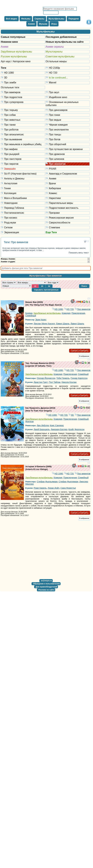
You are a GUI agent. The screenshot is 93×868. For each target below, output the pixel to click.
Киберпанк (68, 188)
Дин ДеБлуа (43, 425)
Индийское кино (68, 97)
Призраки (68, 213)
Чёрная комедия (68, 125)
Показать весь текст (79, 253)
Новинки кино (9, 42)
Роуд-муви (23, 222)
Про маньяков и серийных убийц (23, 144)
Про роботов (23, 129)
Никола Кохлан (69, 382)
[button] (84, 286)
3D (23, 77)
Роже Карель (40, 488)
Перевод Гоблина (23, 208)
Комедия (66, 313)
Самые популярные (13, 37)
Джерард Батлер (59, 429)
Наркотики (68, 198)
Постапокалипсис (23, 213)
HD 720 (68, 73)
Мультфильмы (46, 32)
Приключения (78, 313)
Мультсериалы (54, 52)
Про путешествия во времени (68, 149)
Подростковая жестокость (68, 208)
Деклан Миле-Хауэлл (44, 324)
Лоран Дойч (54, 488)
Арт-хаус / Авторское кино (16, 61)
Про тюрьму (23, 110)
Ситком (23, 227)
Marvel (68, 82)
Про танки (23, 125)
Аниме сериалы (55, 47)
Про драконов (68, 154)
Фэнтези (30, 421)
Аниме (5, 47)
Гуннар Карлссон (79, 378)
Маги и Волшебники (23, 198)
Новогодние (23, 203)
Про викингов (68, 164)
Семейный (31, 316)
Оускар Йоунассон (46, 378)
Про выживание (23, 139)
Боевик (29, 313)
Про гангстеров (23, 159)
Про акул (68, 92)
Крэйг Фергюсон (76, 429)
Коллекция (23, 193)
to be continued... (68, 77)
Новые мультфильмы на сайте (65, 42)
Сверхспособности (68, 222)
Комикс (68, 193)
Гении (23, 188)
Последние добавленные (61, 37)
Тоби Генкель (63, 378)
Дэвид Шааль (63, 324)
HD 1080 (23, 73)
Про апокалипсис (23, 134)
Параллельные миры (68, 203)
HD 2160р (68, 68)
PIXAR (68, 169)
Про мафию (23, 149)
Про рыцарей (23, 154)
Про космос (23, 218)
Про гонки (68, 115)
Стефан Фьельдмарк (47, 482)
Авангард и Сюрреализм (68, 173)
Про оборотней (68, 144)
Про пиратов (23, 164)
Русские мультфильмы (14, 57)
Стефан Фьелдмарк (68, 482)
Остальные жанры (56, 61)
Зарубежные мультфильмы (16, 52)
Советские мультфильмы (60, 57)
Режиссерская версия (68, 218)
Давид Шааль (77, 324)
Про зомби (23, 82)
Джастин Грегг (41, 382)
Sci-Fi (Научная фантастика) (23, 173)
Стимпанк (68, 227)
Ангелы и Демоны (23, 178)
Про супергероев (23, 102)
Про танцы (68, 134)
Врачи (68, 183)
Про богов (68, 139)
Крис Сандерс (57, 425)
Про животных (23, 120)
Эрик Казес (41, 320)
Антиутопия (23, 183)
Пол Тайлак (55, 382)
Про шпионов (68, 159)
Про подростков (23, 97)
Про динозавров (68, 110)
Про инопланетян (68, 129)
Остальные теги (10, 87)
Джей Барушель (42, 429)
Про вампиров (23, 92)
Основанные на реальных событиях (68, 103)
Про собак (23, 115)
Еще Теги (51, 232)
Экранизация (23, 232)
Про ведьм (68, 120)
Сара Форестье (68, 488)
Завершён (23, 169)
